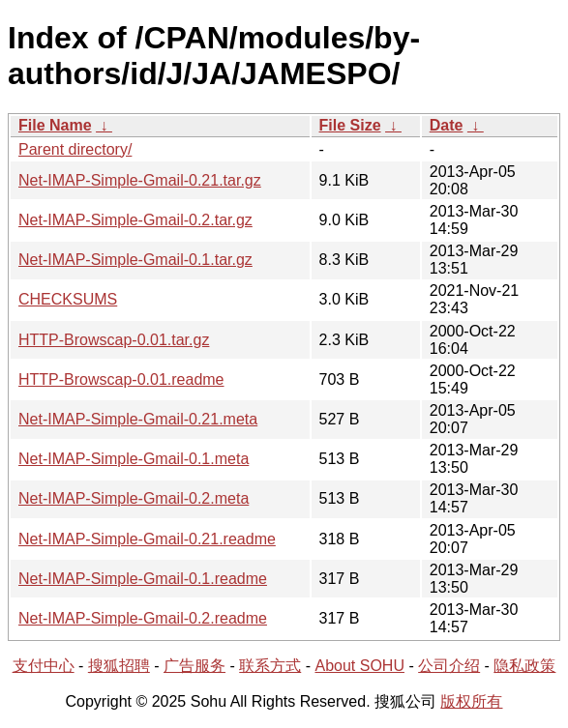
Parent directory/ (75, 149)
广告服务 (194, 666)
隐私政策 (524, 666)
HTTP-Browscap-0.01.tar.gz (114, 340)
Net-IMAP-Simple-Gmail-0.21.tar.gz (140, 180)
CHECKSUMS (68, 299)
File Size (350, 125)
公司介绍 (449, 666)
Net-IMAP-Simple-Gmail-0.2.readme (143, 618)
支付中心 (44, 666)
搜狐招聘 (119, 666)
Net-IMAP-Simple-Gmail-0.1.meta (134, 459)
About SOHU (359, 666)
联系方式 (270, 666)
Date (447, 125)
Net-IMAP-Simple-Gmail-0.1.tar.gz (135, 260)
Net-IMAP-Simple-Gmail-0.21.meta (138, 419)
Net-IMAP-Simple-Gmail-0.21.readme (147, 539)
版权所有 (471, 701)
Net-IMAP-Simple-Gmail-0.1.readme (143, 579)
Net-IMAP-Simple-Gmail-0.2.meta (134, 498)
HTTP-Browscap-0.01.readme (121, 379)
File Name (55, 125)
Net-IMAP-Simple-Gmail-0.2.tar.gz (135, 220)
